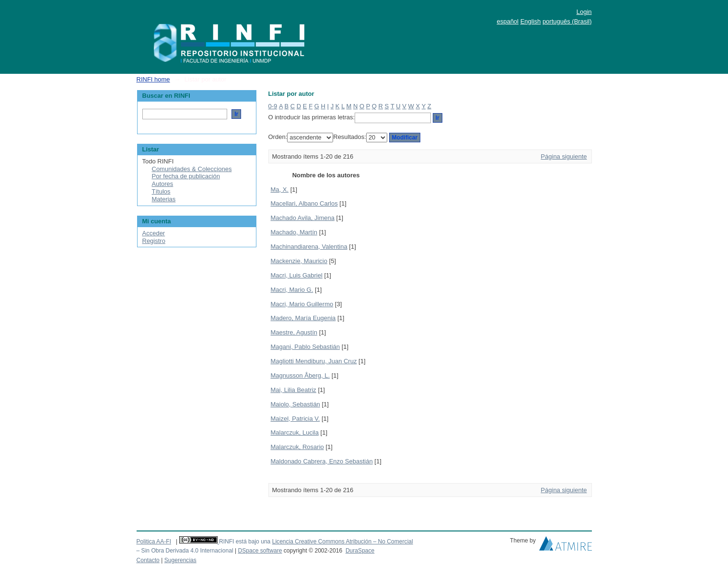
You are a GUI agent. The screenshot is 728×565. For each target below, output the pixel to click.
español (508, 21)
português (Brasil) (567, 21)
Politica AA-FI (154, 542)
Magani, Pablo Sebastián (306, 347)
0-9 (273, 106)
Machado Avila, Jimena (303, 218)
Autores (163, 184)
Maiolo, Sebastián (295, 404)
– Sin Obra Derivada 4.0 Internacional (185, 551)
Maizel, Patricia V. (295, 419)
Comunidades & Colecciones (192, 169)
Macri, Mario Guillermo (302, 304)
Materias (164, 199)
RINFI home (153, 79)
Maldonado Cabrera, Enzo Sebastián (322, 461)
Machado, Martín (294, 232)
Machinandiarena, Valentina (309, 247)
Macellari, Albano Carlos (304, 203)
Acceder (154, 233)
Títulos (161, 191)
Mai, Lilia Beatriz (294, 390)
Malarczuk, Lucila (295, 432)
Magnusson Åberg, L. (300, 375)
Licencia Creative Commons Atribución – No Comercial (343, 542)
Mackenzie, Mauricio (299, 261)
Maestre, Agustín (294, 332)
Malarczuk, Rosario (297, 447)
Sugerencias (180, 560)
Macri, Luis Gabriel (297, 275)
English (531, 21)
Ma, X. (280, 190)
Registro (154, 241)
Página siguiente (564, 156)
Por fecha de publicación (186, 176)
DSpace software (260, 551)
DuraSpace (360, 551)
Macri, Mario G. (292, 290)
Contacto (148, 560)
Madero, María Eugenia (303, 318)
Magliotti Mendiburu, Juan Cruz (314, 361)
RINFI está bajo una (245, 542)
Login (584, 12)
